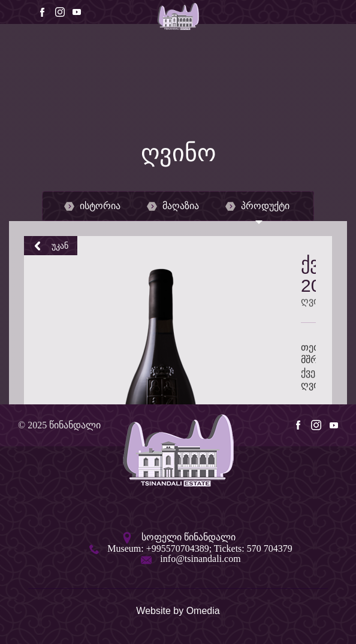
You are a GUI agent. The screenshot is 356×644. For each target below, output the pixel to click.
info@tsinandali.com (200, 559)
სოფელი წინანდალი (188, 537)
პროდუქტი (257, 206)
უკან (51, 246)
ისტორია (92, 206)
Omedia (203, 611)
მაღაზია (173, 206)
